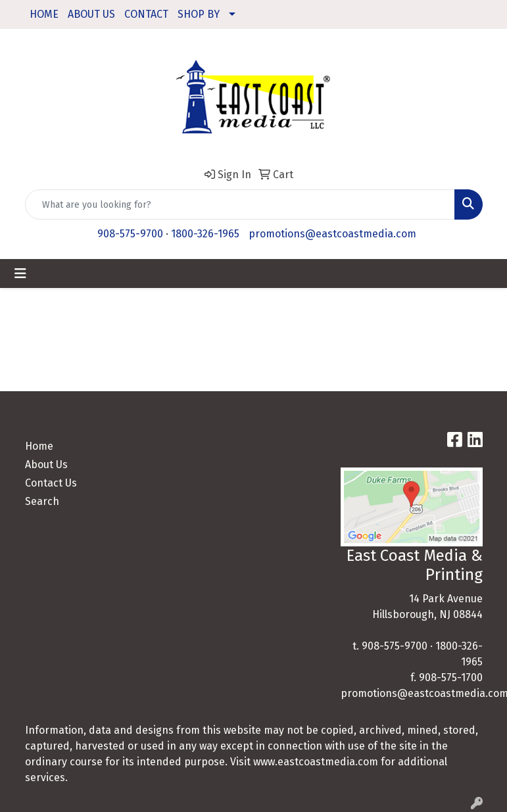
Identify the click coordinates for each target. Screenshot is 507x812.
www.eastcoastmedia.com (316, 762)
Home (39, 446)
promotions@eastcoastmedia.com (332, 234)
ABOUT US (91, 14)
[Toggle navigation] (20, 274)
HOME (44, 14)
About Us (46, 465)
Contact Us (51, 483)
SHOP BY (199, 14)
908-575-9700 (130, 234)
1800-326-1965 (205, 234)
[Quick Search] (240, 204)
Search (42, 501)
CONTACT (146, 14)
